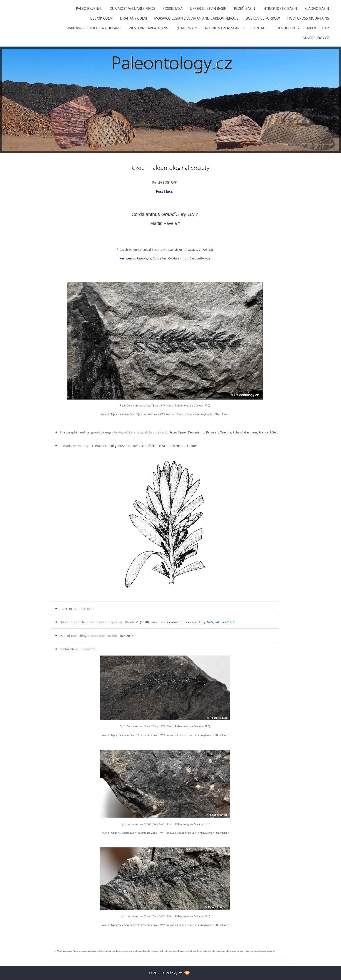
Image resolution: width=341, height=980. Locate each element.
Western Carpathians (148, 28)
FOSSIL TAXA (173, 8)
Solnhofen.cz (287, 28)
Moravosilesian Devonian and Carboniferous (196, 18)
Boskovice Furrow (263, 18)
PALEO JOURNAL (89, 8)
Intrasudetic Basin (280, 8)
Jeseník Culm (101, 18)
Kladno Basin (317, 8)
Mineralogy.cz (316, 38)
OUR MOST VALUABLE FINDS (132, 8)
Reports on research (225, 28)
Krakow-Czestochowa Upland (94, 28)
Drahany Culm (133, 18)
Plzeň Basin (245, 8)
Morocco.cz (318, 28)
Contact (259, 28)
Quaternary (187, 28)
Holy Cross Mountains (308, 18)
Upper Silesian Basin (208, 8)
